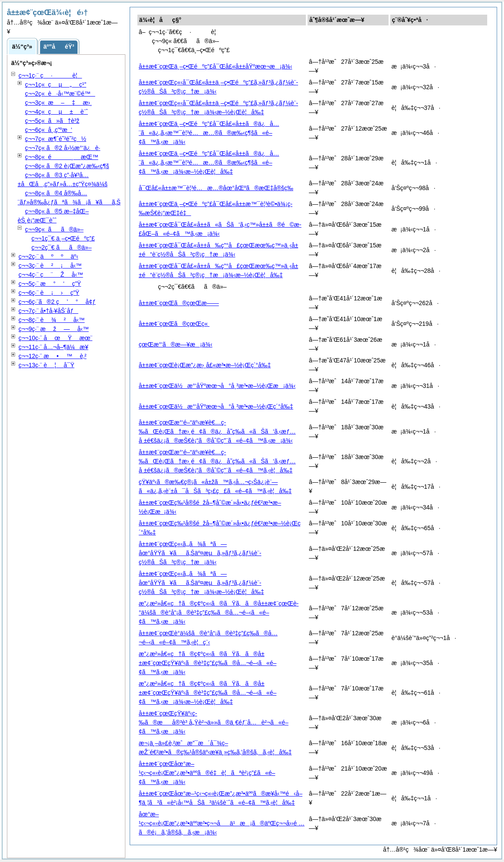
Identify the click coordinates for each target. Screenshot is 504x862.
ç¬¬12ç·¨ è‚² (53, 356)
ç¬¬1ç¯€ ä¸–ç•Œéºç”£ (63, 238)
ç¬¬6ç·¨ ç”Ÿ (49, 293)
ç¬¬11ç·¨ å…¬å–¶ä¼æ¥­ (53, 347)
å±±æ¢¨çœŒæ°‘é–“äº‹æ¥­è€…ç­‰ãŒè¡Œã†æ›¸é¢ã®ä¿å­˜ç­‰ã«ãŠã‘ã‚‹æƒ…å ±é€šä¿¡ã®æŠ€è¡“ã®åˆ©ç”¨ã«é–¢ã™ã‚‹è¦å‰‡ (217, 461)
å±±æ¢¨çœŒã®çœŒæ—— (179, 303)
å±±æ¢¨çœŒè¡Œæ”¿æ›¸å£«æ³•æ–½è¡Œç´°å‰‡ (205, 365)
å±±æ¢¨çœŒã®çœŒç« (174, 324)
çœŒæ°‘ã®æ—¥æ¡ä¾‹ (176, 344)
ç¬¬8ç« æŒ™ (62, 157)
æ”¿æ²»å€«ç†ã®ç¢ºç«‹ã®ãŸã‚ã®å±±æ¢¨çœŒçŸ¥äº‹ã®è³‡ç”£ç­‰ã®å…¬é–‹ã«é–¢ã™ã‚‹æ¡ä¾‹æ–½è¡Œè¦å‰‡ (208, 693)
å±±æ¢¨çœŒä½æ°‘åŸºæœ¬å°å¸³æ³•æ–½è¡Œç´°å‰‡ (216, 406)
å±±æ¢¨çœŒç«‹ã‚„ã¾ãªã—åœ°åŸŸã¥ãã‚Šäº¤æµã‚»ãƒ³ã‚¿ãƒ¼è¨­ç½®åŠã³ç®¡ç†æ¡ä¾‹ (200, 553)
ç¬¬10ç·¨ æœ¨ (56, 338)
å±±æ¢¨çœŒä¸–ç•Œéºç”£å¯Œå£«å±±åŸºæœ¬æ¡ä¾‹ (215, 66)
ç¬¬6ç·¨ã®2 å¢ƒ (57, 302)
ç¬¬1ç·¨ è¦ (50, 75)
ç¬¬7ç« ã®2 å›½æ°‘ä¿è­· (63, 148)
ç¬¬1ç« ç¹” (56, 84)
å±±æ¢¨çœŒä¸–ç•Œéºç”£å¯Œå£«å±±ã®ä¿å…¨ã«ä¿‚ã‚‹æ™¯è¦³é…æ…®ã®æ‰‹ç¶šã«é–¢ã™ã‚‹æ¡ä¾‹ (209, 133)
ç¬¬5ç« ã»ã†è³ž (52, 121)
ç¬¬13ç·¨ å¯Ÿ (47, 365)
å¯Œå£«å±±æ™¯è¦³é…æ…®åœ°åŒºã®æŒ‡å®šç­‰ (216, 188)
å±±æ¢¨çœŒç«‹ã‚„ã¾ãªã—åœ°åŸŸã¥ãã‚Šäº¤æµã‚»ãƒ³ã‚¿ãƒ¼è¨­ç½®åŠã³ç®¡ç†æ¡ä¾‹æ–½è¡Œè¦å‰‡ (201, 583)
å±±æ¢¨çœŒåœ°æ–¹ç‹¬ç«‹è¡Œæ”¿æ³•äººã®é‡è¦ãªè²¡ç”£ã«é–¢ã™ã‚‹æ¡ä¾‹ (207, 773)
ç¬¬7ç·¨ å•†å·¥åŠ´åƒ (48, 311)
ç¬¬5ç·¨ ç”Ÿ (50, 284)
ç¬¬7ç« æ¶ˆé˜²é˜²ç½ (56, 139)
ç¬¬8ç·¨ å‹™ (52, 320)
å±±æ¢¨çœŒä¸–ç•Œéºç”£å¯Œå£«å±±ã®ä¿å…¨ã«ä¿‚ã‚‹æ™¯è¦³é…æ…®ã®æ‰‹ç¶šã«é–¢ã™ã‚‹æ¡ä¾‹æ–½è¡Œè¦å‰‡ (209, 162)
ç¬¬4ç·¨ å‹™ (51, 275)
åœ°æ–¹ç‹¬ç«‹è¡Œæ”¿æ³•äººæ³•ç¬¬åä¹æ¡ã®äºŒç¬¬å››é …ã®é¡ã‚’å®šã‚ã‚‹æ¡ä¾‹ (222, 823)
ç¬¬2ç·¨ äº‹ (48, 256)
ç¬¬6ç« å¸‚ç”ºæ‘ (49, 130)
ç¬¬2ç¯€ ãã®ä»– (62, 247)
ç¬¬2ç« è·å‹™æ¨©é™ (60, 94)
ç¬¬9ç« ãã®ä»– (54, 229)
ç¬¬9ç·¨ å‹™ (54, 329)
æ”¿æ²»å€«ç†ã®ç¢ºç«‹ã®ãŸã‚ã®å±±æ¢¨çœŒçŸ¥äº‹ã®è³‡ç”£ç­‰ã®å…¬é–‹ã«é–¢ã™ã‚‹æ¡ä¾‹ (208, 663)
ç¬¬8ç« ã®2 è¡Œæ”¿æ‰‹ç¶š (67, 166)
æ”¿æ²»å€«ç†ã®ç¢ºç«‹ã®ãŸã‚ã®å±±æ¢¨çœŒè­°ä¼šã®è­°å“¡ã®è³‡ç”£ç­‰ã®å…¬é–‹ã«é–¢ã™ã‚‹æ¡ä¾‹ (219, 612)
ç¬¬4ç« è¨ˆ (56, 112)
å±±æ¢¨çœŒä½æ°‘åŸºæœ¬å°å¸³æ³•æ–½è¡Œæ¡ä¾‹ (217, 386)
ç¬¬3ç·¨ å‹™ (50, 265)
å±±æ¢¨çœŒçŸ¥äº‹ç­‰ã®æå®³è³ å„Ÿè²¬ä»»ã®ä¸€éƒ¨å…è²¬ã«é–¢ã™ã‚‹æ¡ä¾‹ (214, 722)
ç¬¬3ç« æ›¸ (59, 103)
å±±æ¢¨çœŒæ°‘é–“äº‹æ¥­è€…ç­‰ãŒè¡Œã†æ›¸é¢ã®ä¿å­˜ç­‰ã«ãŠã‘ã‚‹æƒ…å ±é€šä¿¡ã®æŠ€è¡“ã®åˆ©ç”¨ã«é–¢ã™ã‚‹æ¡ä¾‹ (217, 431)
